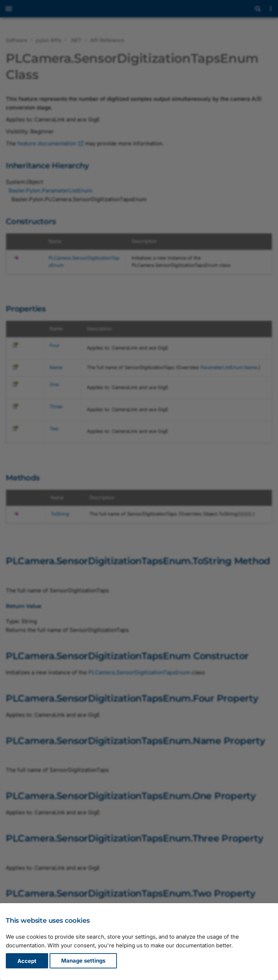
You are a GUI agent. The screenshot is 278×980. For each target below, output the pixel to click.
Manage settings (83, 961)
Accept (27, 961)
